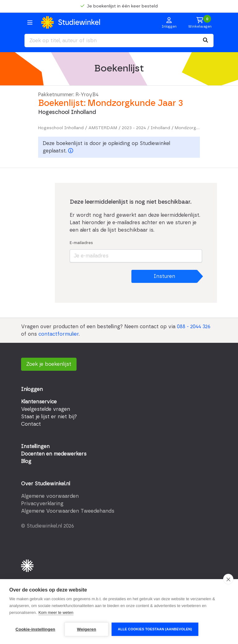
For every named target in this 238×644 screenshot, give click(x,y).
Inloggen (32, 389)
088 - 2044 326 (194, 327)
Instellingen (35, 447)
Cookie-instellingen (35, 629)
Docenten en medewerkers (54, 454)
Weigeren (86, 629)
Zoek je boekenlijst (49, 364)
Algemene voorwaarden (50, 496)
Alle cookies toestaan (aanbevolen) (155, 629)
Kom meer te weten (56, 612)
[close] (228, 579)
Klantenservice (39, 402)
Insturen (164, 276)
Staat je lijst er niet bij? (49, 417)
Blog (26, 461)
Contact (31, 424)
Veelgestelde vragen (46, 409)
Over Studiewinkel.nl (46, 484)
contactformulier (59, 334)
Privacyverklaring (42, 504)
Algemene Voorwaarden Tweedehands (68, 511)
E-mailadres (81, 243)
